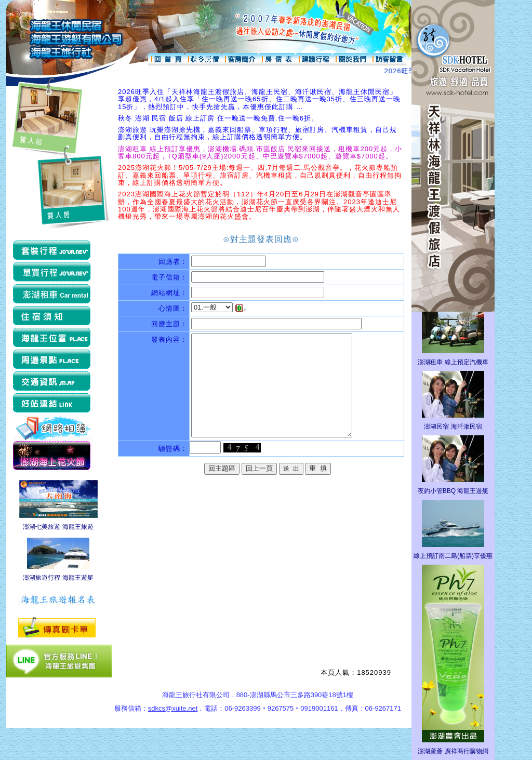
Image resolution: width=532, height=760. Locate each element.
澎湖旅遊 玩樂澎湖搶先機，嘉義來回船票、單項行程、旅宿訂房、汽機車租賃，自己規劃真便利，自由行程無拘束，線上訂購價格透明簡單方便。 (257, 133)
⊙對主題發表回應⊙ (261, 239)
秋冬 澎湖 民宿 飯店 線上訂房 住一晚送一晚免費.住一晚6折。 (218, 118)
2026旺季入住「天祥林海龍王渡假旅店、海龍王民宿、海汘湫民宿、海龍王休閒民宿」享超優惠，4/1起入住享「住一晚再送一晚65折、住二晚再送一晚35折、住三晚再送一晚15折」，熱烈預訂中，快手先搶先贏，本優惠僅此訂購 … (259, 99)
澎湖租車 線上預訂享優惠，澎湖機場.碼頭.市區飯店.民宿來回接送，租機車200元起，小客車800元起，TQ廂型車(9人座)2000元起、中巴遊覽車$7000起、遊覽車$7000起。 (260, 152)
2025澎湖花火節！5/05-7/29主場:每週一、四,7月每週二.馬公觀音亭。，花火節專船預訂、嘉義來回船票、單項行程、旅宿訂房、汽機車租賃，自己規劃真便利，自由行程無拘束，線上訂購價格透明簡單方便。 (260, 175)
